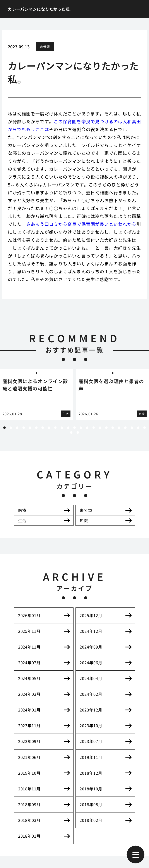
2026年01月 (29, 615)
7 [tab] (43, 428)
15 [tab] (94, 428)
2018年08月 (91, 804)
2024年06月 (91, 663)
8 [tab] (49, 428)
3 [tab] (17, 428)
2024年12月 (91, 631)
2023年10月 (91, 725)
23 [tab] (145, 428)
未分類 (45, 46)
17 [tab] (106, 428)
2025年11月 (29, 631)
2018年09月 (29, 804)
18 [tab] (113, 428)
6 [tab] (36, 428)
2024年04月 (91, 678)
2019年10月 (29, 773)
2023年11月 (29, 725)
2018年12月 (91, 773)
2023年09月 (29, 741)
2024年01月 (29, 710)
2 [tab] (11, 428)
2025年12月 (91, 615)
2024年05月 (29, 678)
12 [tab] (74, 428)
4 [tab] (24, 428)
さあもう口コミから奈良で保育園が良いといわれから (81, 224)
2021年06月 (29, 757)
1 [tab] (5, 428)
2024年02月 (91, 694)
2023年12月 (91, 710)
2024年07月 (29, 663)
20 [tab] (125, 428)
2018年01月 (29, 836)
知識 (84, 520)
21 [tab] (132, 428)
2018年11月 (29, 789)
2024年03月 (29, 694)
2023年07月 (91, 741)
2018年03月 (29, 820)
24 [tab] (71, 432)
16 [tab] (100, 428)
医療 (22, 510)
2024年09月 (91, 647)
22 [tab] (138, 428)
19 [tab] (119, 428)
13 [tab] (81, 428)
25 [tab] (78, 432)
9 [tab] (55, 428)
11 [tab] (68, 428)
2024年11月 (29, 647)
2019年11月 (91, 757)
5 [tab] (30, 428)
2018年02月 (91, 820)
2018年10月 (91, 789)
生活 (22, 520)
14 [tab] (87, 428)
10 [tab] (62, 428)
